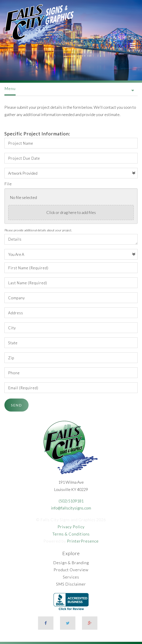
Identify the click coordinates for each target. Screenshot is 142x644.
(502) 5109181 (117, 37)
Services (71, 577)
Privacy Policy (71, 527)
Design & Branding (71, 563)
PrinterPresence (83, 541)
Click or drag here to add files (71, 212)
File (8, 184)
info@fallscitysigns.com (71, 508)
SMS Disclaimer (71, 584)
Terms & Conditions (71, 534)
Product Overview (71, 570)
